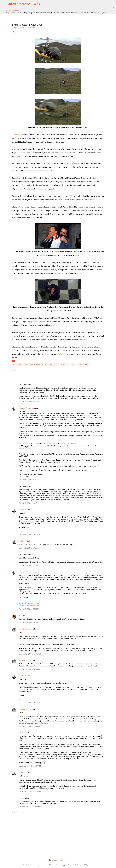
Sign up (9, 13)
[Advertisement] (58, 836)
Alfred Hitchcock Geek (23, 4)
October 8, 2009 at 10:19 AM (29, 503)
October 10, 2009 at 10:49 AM (30, 654)
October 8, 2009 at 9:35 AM (29, 480)
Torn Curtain (83, 364)
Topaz (73, 364)
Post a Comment (18, 812)
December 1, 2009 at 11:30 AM (30, 791)
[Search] (112, 7)
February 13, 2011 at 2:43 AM (30, 807)
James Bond (54, 364)
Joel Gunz (65, 364)
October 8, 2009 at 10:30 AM (29, 535)
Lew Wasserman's (63, 354)
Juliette (22, 798)
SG (20, 616)
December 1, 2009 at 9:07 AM (30, 766)
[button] (13, 32)
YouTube (42, 255)
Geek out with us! (13, 11)
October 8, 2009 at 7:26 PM (29, 609)
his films (70, 164)
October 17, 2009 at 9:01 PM (29, 669)
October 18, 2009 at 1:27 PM (29, 726)
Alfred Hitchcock (18, 135)
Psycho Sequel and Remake (29, 606)
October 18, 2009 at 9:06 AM (29, 703)
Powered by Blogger (58, 860)
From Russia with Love (38, 364)
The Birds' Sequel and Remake (30, 604)
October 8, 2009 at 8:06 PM (29, 622)
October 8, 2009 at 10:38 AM (29, 548)
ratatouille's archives (26, 408)
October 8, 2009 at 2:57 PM (29, 565)
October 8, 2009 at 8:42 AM (29, 401)
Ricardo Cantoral (25, 629)
